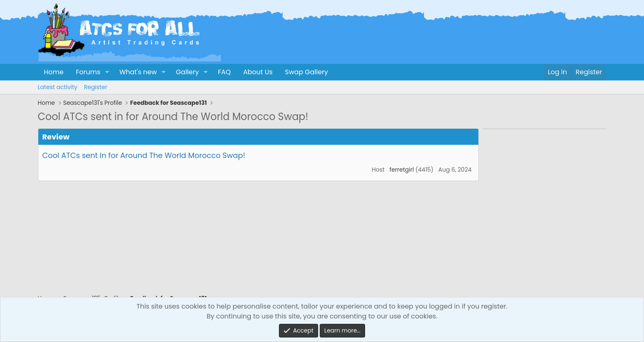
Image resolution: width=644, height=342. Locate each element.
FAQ (224, 72)
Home (54, 72)
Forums (88, 72)
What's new (138, 72)
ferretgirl (402, 170)
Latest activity (58, 87)
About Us (258, 72)
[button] (107, 72)
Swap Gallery (307, 72)
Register (96, 87)
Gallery (187, 72)
